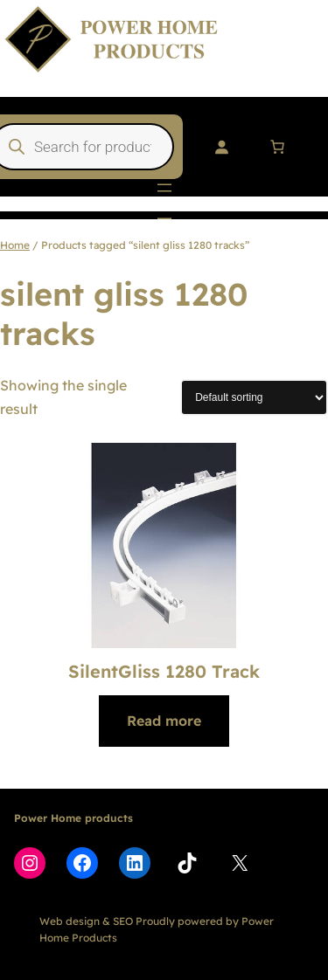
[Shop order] (254, 397)
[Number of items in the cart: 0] (277, 147)
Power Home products (73, 818)
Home (15, 245)
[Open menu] (164, 188)
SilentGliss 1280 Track (164, 671)
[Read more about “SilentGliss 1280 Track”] (164, 721)
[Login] (221, 147)
